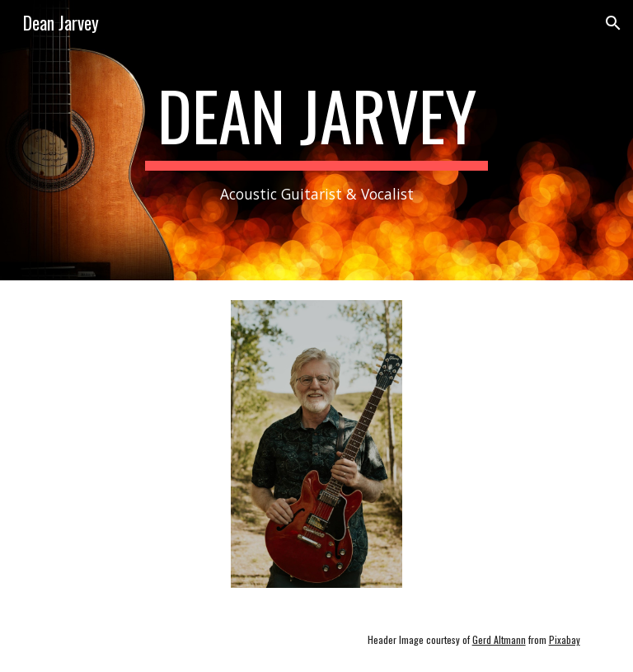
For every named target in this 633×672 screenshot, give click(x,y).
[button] (613, 23)
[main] (316, 141)
